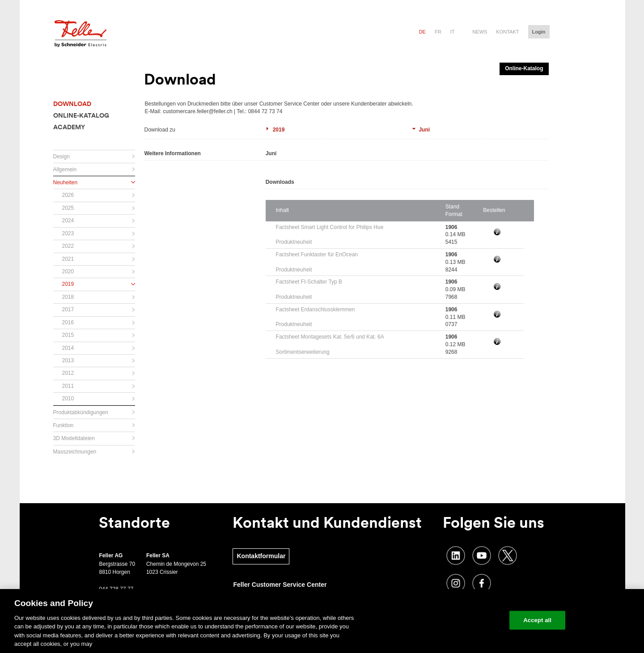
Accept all (537, 620)
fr (438, 32)
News (480, 32)
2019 (279, 130)
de (422, 32)
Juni (424, 130)
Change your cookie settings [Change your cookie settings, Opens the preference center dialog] (461, 620)
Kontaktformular (261, 556)
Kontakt (507, 32)
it (453, 32)
